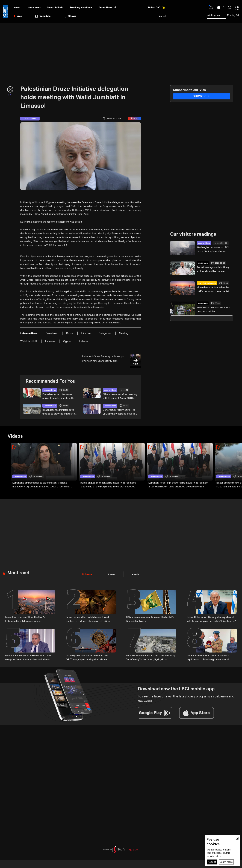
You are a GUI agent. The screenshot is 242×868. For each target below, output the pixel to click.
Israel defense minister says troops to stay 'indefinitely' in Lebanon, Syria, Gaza (59, 412)
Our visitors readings (193, 234)
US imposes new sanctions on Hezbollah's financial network (150, 619)
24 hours (87, 574)
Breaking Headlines (81, 8)
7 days (112, 574)
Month (135, 574)
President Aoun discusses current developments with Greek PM (58, 397)
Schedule (43, 16)
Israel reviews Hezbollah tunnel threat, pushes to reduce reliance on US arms (88, 619)
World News (203, 263)
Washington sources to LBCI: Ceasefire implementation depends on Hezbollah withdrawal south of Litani (213, 250)
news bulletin (55, 8)
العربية (163, 16)
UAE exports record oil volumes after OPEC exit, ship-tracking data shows (87, 658)
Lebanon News (50, 390)
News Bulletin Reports (207, 283)
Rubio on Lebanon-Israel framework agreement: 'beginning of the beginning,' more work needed (108, 485)
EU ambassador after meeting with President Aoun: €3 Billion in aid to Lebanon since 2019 (120, 397)
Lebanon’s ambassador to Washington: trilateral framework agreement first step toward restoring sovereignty (41, 485)
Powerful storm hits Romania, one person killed (213, 310)
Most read (18, 573)
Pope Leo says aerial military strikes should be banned (213, 269)
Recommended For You (51, 381)
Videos (15, 436)
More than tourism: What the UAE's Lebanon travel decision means (214, 290)
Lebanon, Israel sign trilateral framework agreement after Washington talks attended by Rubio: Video (178, 485)
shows (70, 16)
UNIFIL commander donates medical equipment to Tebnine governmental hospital (208, 658)
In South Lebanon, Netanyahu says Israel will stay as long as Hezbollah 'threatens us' (211, 619)
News (17, 8)
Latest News (34, 8)
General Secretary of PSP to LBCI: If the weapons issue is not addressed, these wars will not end (120, 412)
